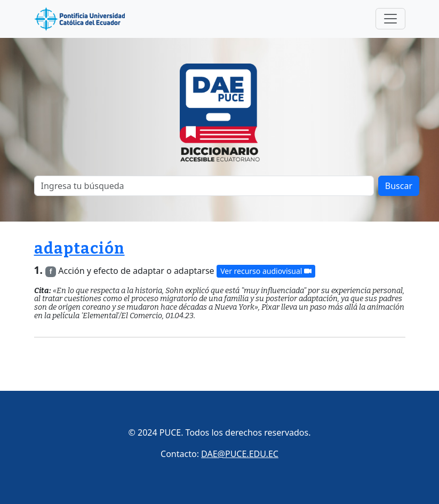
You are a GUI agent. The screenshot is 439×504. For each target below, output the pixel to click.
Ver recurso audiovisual (266, 271)
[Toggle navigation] (390, 19)
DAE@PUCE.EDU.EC (240, 454)
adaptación (79, 249)
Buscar (399, 186)
